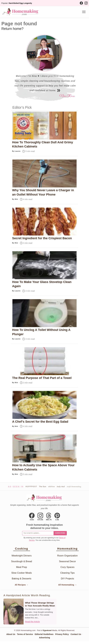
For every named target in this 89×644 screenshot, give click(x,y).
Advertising (45, 638)
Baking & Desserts (22, 579)
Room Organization (67, 556)
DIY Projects (67, 579)
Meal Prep (22, 567)
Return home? (12, 29)
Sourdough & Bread (22, 561)
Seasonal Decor (67, 561)
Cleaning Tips (67, 573)
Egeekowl (47, 630)
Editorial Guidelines (44, 634)
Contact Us (76, 634)
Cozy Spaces (67, 567)
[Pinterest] (57, 517)
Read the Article (32, 622)
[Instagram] (86, 3)
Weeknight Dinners (22, 556)
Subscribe (60, 533)
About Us (11, 634)
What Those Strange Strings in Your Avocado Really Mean (40, 604)
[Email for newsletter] (38, 533)
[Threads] (49, 517)
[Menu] (84, 12)
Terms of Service (25, 634)
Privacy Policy (62, 634)
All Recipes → (22, 585)
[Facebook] (81, 3)
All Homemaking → (67, 585)
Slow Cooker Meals (21, 573)
